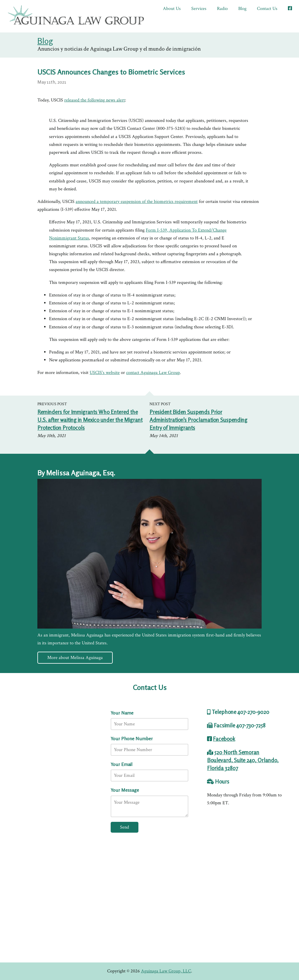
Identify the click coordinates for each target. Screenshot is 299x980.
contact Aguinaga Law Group (153, 373)
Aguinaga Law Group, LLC (166, 971)
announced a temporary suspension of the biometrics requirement (137, 202)
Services (199, 9)
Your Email (121, 764)
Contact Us (267, 9)
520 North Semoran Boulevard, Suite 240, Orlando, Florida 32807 (243, 760)
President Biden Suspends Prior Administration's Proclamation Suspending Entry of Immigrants (198, 420)
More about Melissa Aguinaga (75, 658)
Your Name (122, 713)
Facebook (224, 739)
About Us (172, 9)
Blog (242, 9)
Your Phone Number (132, 739)
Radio (222, 9)
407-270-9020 (253, 712)
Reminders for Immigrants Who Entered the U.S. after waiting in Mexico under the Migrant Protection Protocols (90, 420)
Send (125, 827)
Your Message (125, 790)
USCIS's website (105, 373)
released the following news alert (95, 100)
